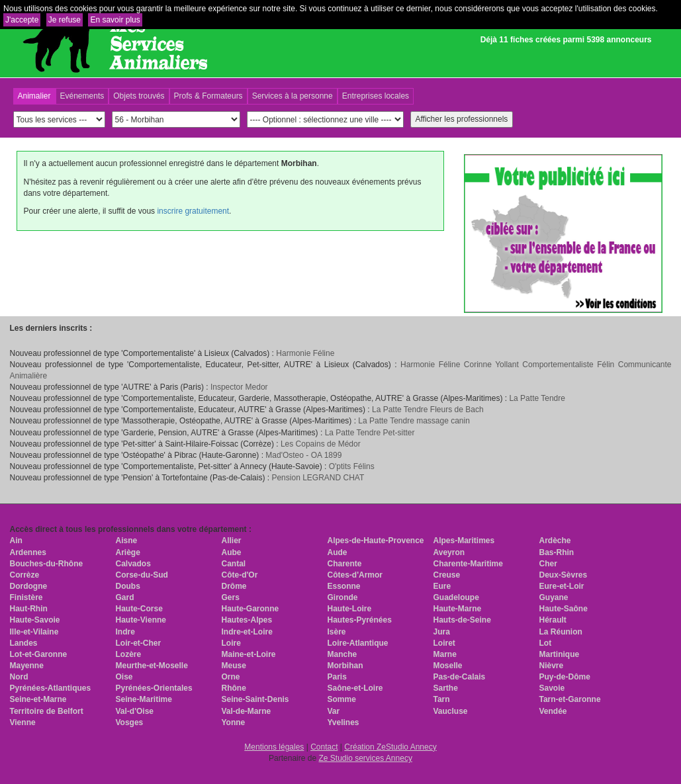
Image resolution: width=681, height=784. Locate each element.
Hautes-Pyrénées (360, 620)
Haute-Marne (458, 609)
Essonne (344, 586)
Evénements (82, 96)
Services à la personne (293, 96)
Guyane (554, 597)
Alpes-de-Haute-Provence (376, 541)
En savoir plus (115, 20)
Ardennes (28, 552)
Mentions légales (274, 747)
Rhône (234, 688)
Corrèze (25, 575)
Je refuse (65, 20)
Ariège (128, 552)
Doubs (128, 586)
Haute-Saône (564, 609)
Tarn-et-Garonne (570, 699)
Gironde (343, 597)
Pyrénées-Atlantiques (51, 688)
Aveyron (449, 552)
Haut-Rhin (29, 609)
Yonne (234, 722)
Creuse (447, 575)
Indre (125, 632)
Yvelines (343, 722)
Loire (231, 643)
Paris (337, 677)
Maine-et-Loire (249, 654)
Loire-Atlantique (358, 643)
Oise (124, 677)
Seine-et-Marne (38, 699)
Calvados (133, 564)
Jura (442, 632)
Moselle (448, 666)
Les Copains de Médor (321, 444)
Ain (16, 541)
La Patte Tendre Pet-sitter (370, 433)
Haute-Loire (350, 609)
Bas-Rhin (557, 552)
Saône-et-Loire (355, 688)
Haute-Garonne (250, 609)
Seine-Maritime (144, 699)
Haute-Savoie (35, 620)
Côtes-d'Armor (355, 575)
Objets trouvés (139, 96)
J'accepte (22, 20)
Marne (445, 654)
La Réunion (561, 632)
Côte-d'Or (240, 575)
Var (334, 711)
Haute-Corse (139, 609)
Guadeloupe (456, 597)
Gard (125, 597)
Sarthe (446, 688)
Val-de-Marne (247, 711)
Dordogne (29, 586)
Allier (232, 541)
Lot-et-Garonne (39, 654)
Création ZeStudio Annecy (390, 747)
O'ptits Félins (352, 466)
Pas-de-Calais (460, 677)
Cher (548, 564)
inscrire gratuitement (193, 211)
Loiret (444, 643)
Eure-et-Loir (562, 586)
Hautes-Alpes (247, 620)
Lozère (129, 654)
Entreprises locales (376, 96)
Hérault (553, 620)
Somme (342, 699)
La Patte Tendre (537, 398)
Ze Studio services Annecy (365, 758)
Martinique (560, 654)
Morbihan (345, 666)
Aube (232, 552)
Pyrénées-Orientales (154, 688)
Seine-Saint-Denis (255, 699)
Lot (546, 643)
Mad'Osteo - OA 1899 (303, 455)
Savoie (552, 688)
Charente (345, 564)
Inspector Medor (239, 387)
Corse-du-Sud (142, 575)
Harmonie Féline (305, 353)
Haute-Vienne (141, 620)
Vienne (23, 722)
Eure (442, 586)
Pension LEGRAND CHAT (318, 478)
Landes (24, 643)
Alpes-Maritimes (464, 541)
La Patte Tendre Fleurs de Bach (428, 410)
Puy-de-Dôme (565, 677)
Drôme (234, 586)
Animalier (34, 96)
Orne (231, 677)
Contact (324, 747)
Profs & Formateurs (208, 96)
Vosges (130, 722)
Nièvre (552, 666)
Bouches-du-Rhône (47, 564)
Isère (337, 632)
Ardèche (555, 541)
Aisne (127, 541)
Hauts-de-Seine (462, 620)
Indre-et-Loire (247, 632)
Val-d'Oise (135, 711)
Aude (338, 552)
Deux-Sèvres (564, 575)
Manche (342, 654)
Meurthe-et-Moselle (152, 666)
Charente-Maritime (468, 564)
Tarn (442, 699)
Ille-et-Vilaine (34, 632)
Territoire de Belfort (47, 711)
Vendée (553, 711)
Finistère (26, 597)
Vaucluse (451, 711)
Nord (19, 677)
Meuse (234, 666)
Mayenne (27, 666)
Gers (231, 597)
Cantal (234, 564)
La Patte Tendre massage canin (414, 421)
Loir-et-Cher (139, 643)
